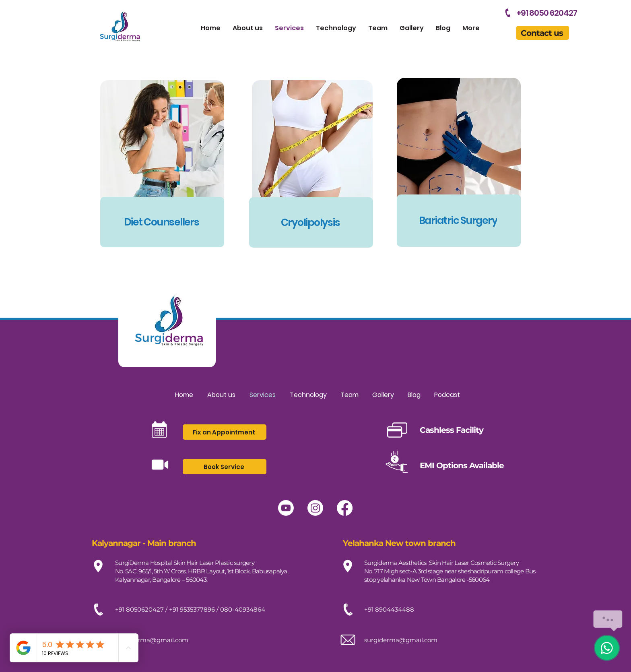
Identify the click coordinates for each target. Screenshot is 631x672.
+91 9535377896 (192, 609)
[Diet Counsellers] (162, 222)
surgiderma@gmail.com (152, 640)
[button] (543, 33)
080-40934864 (243, 609)
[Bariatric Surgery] (459, 221)
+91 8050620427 (139, 609)
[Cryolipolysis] (311, 222)
